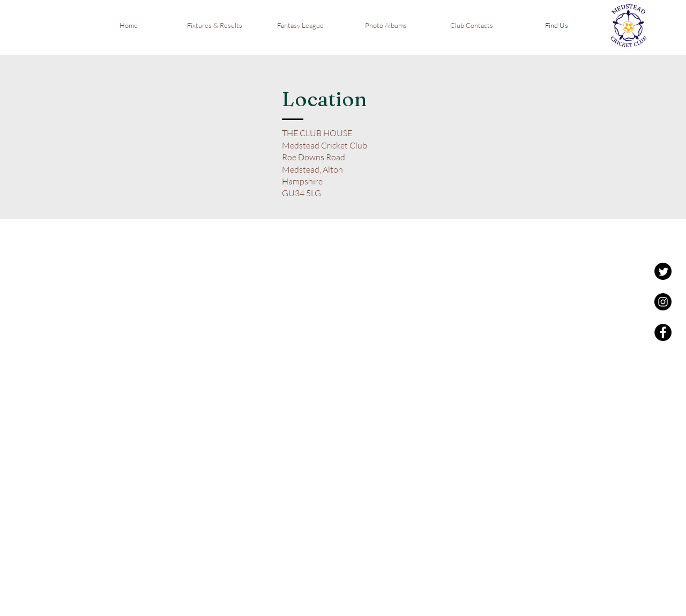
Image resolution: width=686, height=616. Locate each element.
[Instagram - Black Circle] (663, 302)
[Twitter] (663, 271)
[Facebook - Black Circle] (663, 332)
